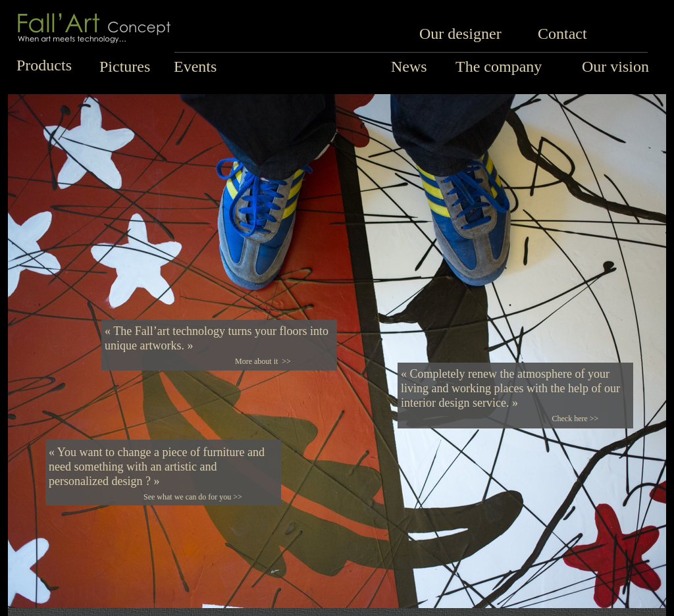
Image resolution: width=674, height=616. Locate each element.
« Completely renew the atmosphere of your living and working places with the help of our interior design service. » (510, 388)
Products (44, 65)
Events (195, 66)
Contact (562, 34)
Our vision (615, 66)
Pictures (125, 66)
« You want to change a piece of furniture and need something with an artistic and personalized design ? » (157, 467)
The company (499, 66)
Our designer (460, 34)
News (409, 66)
